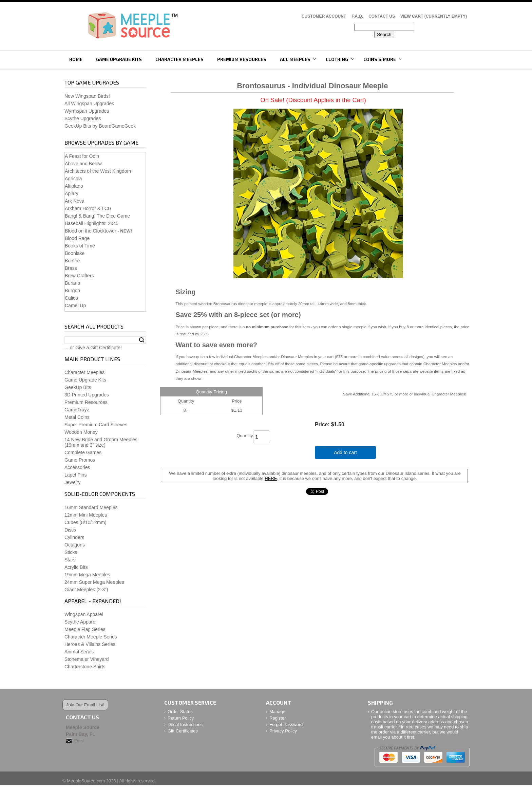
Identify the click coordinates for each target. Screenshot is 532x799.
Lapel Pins (75, 475)
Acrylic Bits (76, 567)
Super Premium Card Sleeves (96, 425)
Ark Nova (75, 201)
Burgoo (72, 291)
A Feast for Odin (82, 156)
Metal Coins (77, 417)
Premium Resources (242, 59)
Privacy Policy (283, 731)
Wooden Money (81, 432)
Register (278, 718)
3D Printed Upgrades (87, 395)
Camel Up (75, 305)
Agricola (73, 179)
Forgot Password (286, 724)
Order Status (180, 712)
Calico (71, 298)
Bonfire (72, 261)
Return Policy (181, 718)
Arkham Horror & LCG (88, 208)
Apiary (72, 193)
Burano (72, 283)
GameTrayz (77, 410)
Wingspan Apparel (84, 614)
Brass (71, 268)
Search (142, 340)
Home (76, 59)
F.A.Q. (357, 16)
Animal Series (79, 652)
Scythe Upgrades (83, 118)
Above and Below (83, 164)
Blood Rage (77, 238)
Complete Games (83, 452)
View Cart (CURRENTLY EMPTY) (434, 16)
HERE (271, 478)
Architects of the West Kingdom (98, 171)
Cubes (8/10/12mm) (85, 522)
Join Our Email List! (85, 705)
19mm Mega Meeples (87, 575)
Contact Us (382, 16)
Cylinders (74, 537)
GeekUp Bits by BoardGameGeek (100, 126)
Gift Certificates (183, 731)
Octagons (75, 545)
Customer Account (324, 16)
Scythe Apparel (80, 622)
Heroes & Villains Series (90, 644)
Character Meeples (179, 59)
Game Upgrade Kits (119, 59)
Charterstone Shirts (85, 667)
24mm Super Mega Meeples (94, 582)
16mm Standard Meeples (91, 507)
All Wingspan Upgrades (89, 104)
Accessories (77, 467)
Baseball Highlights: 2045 (92, 223)
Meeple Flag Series (85, 629)
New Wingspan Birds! (87, 96)
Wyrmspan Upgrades (87, 111)
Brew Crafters (79, 276)
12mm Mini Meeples (86, 515)
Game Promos (80, 460)
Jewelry (72, 482)
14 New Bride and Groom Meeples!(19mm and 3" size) (102, 442)
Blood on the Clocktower (91, 231)
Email (79, 741)
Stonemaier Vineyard (87, 659)
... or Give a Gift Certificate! (93, 348)
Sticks (71, 552)
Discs (70, 530)
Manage (277, 712)
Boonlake (75, 253)
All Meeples (295, 59)
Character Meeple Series (91, 637)
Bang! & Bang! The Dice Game (97, 216)
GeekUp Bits (78, 387)
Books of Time (80, 246)
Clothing (337, 59)
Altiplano (74, 186)
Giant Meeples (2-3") (86, 590)
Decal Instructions (185, 724)
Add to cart (345, 452)
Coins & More (380, 59)
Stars (70, 560)
